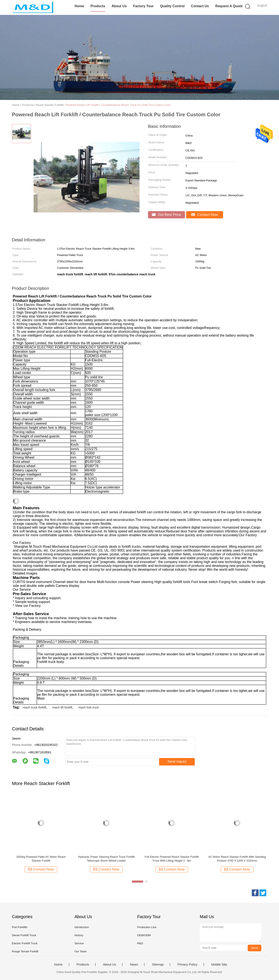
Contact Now (205, 215)
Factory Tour (143, 6)
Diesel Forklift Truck (24, 935)
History (79, 935)
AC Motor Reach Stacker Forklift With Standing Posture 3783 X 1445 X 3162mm (237, 859)
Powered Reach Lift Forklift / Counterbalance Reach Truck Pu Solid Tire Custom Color (118, 105)
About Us (119, 6)
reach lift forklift (62, 707)
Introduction (82, 927)
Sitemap (158, 964)
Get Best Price (166, 215)
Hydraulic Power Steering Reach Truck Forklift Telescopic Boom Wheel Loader (106, 859)
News (134, 964)
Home (79, 6)
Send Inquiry (177, 762)
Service (79, 943)
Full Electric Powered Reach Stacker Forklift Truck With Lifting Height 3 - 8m (172, 859)
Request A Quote (229, 6)
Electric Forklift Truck (25, 943)
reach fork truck (88, 707)
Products (98, 6)
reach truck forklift (34, 707)
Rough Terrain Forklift (25, 951)
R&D (140, 943)
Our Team (80, 951)
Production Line (147, 927)
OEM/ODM (144, 935)
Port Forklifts (20, 927)
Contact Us (200, 6)
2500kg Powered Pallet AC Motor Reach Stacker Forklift (41, 859)
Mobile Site (219, 964)
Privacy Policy (187, 964)
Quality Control (172, 6)
